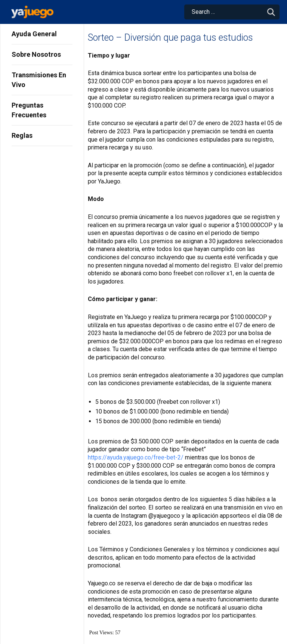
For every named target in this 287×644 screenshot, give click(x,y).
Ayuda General (34, 34)
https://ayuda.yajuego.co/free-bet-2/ (136, 457)
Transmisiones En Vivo (39, 80)
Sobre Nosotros (36, 54)
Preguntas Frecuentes (29, 110)
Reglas (22, 135)
